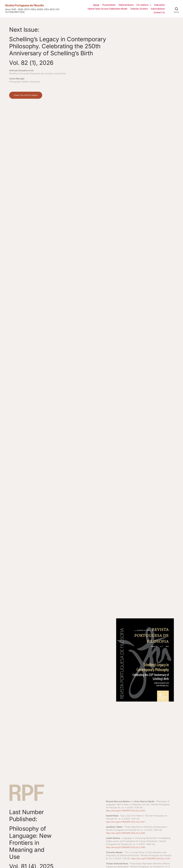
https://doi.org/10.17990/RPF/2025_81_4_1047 (127, 822)
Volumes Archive (139, 9)
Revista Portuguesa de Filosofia (27, 5)
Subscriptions (158, 9)
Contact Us (159, 12)
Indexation (160, 5)
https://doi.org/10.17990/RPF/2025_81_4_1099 (127, 847)
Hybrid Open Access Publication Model (107, 9)
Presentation (109, 5)
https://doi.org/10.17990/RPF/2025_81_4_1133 (127, 862)
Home (96, 5)
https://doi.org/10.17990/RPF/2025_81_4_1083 (127, 833)
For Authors (143, 5)
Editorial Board (126, 5)
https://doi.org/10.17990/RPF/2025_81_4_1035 (127, 811)
